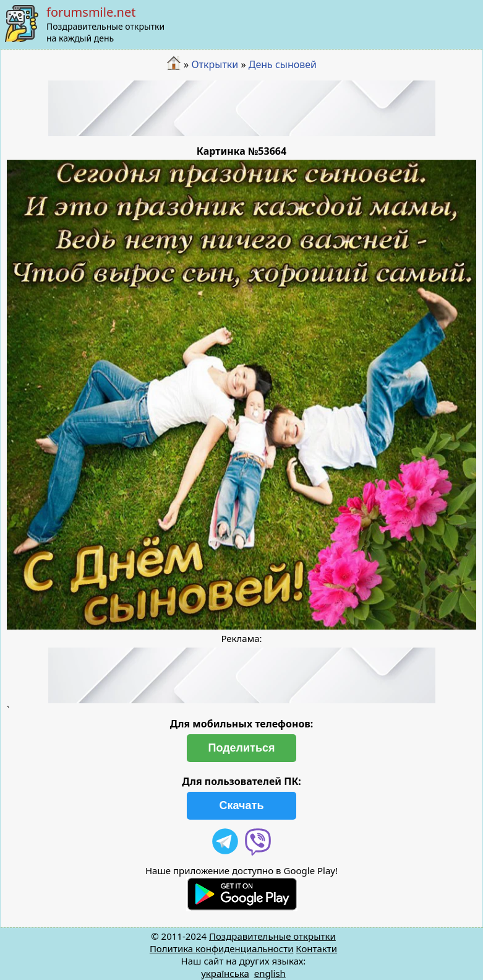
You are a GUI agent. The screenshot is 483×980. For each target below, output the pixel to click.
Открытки (215, 64)
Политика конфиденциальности (222, 948)
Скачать (242, 805)
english (270, 973)
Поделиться (241, 748)
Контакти (316, 948)
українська (225, 973)
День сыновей (283, 64)
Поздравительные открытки (272, 936)
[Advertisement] (242, 108)
